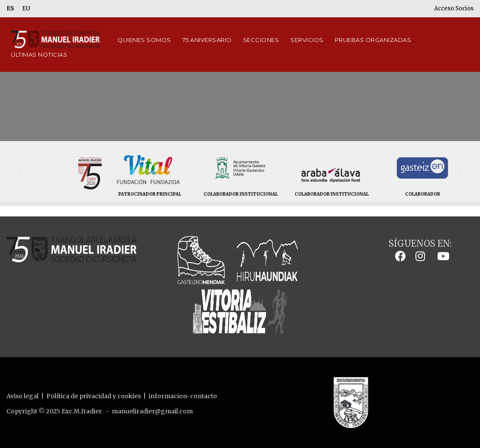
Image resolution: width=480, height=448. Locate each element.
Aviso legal (23, 396)
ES (10, 8)
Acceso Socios (454, 8)
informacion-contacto (183, 396)
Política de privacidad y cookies (94, 396)
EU (26, 8)
